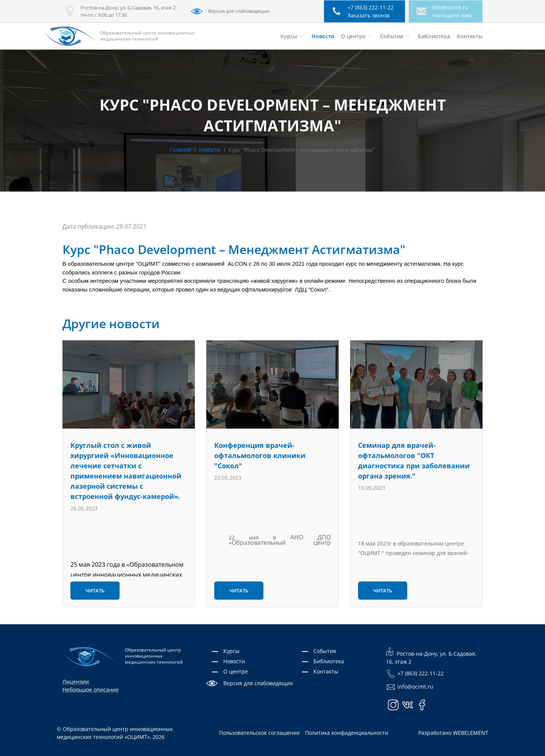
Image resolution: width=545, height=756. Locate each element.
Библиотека (329, 661)
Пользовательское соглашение (259, 733)
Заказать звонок (369, 15)
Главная (181, 150)
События (325, 651)
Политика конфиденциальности (347, 733)
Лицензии (76, 682)
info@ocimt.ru (450, 7)
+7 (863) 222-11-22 (415, 674)
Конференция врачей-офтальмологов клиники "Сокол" (260, 455)
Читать (95, 591)
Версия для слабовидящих (258, 683)
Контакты (326, 671)
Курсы (231, 651)
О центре (236, 671)
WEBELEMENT (471, 733)
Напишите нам (452, 15)
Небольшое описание (91, 690)
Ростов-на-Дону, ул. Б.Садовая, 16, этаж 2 (431, 656)
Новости (210, 150)
